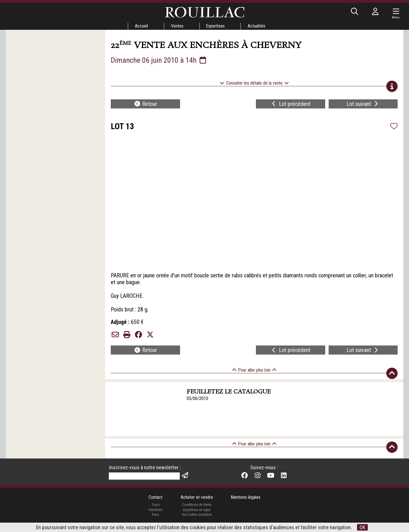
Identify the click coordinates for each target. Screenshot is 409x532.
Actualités (257, 26)
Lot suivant (363, 104)
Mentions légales (246, 498)
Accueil (141, 26)
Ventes (177, 26)
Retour (145, 104)
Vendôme (155, 510)
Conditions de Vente (197, 505)
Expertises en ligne (197, 510)
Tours (155, 505)
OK (363, 527)
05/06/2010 (198, 399)
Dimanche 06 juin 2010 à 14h (159, 60)
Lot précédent (290, 104)
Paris (155, 515)
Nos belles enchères (197, 515)
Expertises (216, 26)
